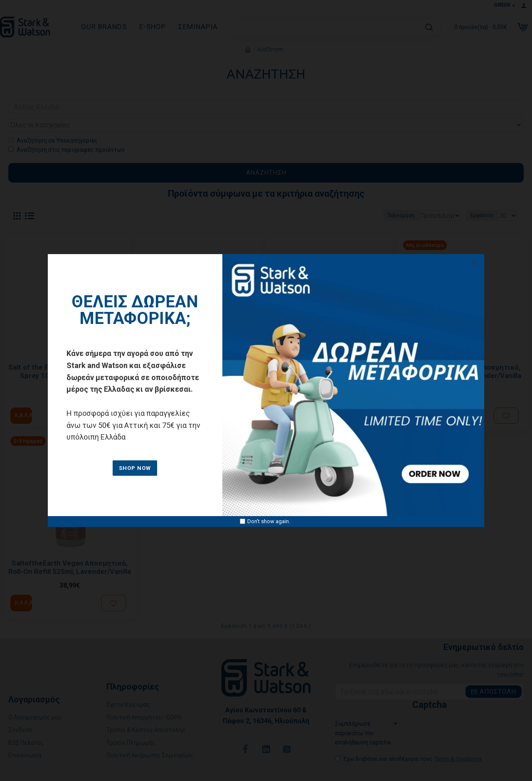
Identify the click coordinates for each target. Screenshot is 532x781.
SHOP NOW (135, 468)
